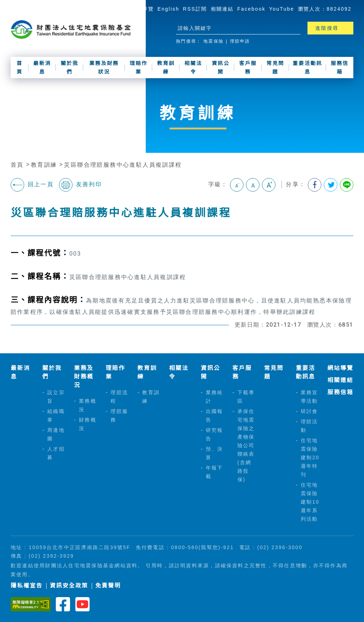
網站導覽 (142, 9)
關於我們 (70, 68)
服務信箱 (340, 68)
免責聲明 (108, 586)
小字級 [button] (237, 185)
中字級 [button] (253, 185)
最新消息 (42, 68)
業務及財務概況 (84, 377)
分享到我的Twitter (331, 185)
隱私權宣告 (27, 586)
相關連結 (222, 9)
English (168, 9)
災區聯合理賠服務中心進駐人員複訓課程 (123, 165)
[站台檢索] (232, 28)
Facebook (251, 9)
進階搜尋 (327, 28)
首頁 (20, 68)
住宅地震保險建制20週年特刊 (310, 457)
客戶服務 (248, 68)
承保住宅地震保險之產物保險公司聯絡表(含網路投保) (246, 445)
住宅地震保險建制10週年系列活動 (310, 502)
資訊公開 (221, 68)
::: (124, 9)
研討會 (309, 411)
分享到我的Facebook (315, 185)
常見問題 (275, 68)
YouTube (282, 9)
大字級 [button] (269, 185)
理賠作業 (139, 68)
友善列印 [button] (81, 185)
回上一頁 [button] (32, 185)
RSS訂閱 (195, 9)
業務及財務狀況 (104, 68)
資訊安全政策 (69, 586)
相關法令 (193, 68)
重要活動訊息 (308, 68)
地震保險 (213, 41)
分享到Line (347, 185)
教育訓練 (166, 68)
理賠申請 (240, 41)
